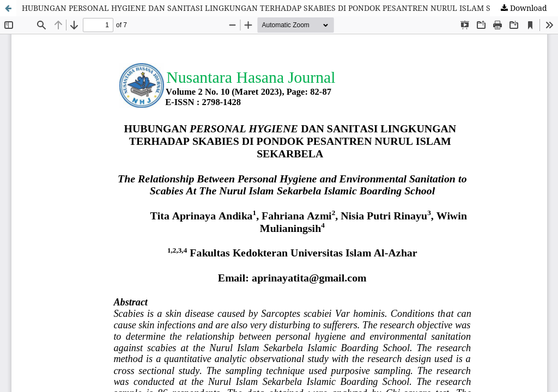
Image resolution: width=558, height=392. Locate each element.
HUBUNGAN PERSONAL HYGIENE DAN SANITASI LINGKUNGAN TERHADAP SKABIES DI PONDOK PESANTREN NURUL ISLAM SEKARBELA (277, 8)
